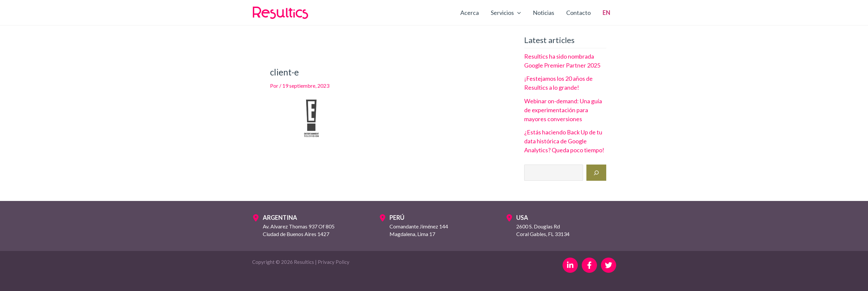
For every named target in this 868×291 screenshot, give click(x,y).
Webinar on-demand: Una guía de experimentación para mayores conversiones (563, 110)
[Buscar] (596, 173)
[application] (517, 13)
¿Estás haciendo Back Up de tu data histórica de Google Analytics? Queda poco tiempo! (564, 141)
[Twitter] (609, 265)
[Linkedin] (570, 265)
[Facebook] (589, 265)
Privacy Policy (334, 262)
